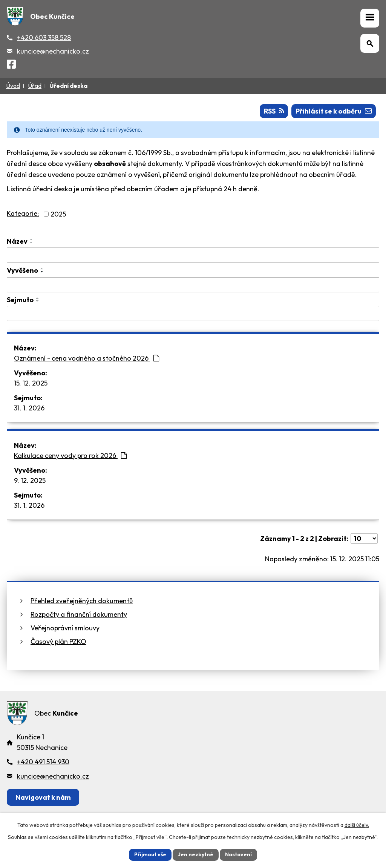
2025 (58, 214)
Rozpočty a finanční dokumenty (79, 614)
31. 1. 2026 (29, 408)
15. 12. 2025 (31, 383)
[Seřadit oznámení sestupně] (32, 243)
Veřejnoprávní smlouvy (65, 628)
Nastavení (238, 854)
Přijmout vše (150, 854)
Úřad (35, 86)
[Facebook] (11, 65)
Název (17, 241)
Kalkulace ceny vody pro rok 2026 (70, 456)
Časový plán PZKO (58, 641)
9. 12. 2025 (30, 480)
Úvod (13, 86)
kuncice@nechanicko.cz (53, 51)
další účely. (357, 825)
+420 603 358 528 (44, 38)
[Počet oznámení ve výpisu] (364, 538)
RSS (274, 111)
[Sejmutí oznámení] (193, 313)
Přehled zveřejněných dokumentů (82, 601)
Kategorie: (23, 213)
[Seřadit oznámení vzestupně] (32, 240)
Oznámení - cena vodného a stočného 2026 (87, 358)
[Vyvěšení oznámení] (193, 285)
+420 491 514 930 (43, 762)
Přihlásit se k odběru (334, 111)
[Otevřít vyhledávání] (370, 43)
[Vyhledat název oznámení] (193, 255)
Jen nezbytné (196, 854)
